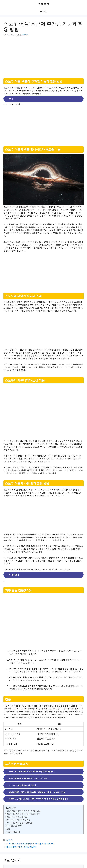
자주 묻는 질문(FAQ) (14, 826)
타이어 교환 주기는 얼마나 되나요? (21, 847)
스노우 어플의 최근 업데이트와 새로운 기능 (23, 814)
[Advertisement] (43, 57)
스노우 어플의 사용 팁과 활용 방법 (20, 823)
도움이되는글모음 (13, 832)
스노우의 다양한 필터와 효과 (17, 817)
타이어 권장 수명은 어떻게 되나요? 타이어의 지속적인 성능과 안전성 (37, 792)
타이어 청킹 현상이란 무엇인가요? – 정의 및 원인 (29, 778)
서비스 (9, 840)
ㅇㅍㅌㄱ (44, 4)
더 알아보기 (14, 575)
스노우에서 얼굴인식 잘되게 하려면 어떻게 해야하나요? (32, 771)
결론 (8, 829)
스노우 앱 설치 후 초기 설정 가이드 (23, 785)
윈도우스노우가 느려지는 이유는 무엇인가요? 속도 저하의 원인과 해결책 (39, 799)
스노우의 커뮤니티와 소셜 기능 (18, 820)
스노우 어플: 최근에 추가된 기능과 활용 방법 (23, 811)
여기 (11, 99)
